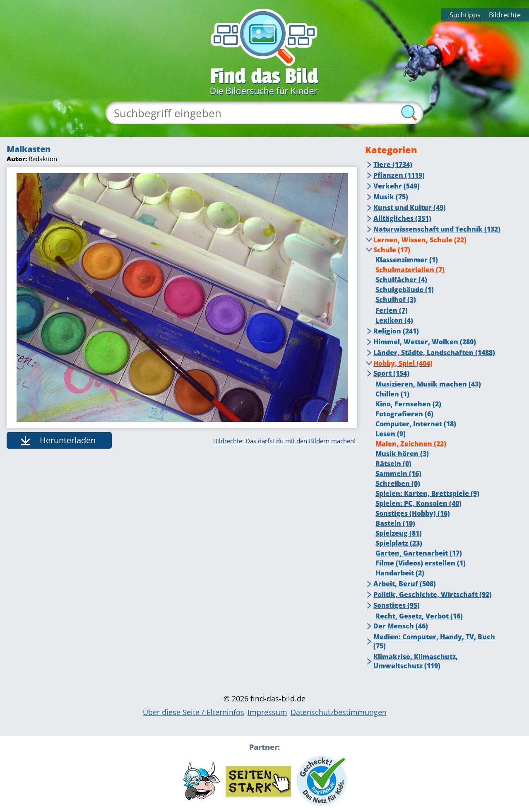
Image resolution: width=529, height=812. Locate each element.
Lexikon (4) (394, 320)
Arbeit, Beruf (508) (405, 584)
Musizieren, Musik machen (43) (428, 384)
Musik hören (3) (402, 454)
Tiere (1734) (393, 164)
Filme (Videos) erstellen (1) (421, 563)
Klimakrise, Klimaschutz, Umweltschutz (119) (416, 661)
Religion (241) (396, 331)
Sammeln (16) (398, 474)
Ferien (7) (392, 310)
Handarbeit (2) (400, 573)
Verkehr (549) (397, 186)
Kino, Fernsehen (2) (408, 404)
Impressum (267, 712)
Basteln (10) (395, 523)
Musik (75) (391, 197)
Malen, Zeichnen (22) (411, 444)
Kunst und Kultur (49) (410, 208)
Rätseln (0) (393, 464)
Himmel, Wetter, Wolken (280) (425, 342)
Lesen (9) (391, 434)
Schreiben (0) (398, 483)
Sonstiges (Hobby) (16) (413, 513)
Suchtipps (465, 15)
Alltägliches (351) (402, 218)
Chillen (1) (392, 394)
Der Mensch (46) (401, 626)
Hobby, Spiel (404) (403, 363)
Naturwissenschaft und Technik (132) (437, 229)
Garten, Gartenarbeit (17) (419, 553)
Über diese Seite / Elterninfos (194, 712)
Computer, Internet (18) (416, 424)
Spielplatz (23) (399, 543)
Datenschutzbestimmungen (339, 712)
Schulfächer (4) (401, 280)
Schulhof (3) (396, 300)
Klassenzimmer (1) (407, 260)
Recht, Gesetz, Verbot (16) (419, 616)
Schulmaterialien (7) (410, 270)
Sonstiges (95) (397, 605)
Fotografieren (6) (404, 414)
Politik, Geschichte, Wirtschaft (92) (433, 594)
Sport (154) (391, 373)
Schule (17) (392, 250)
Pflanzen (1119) (399, 175)
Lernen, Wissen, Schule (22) (420, 240)
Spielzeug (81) (399, 533)
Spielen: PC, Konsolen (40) (418, 503)
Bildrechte (505, 15)
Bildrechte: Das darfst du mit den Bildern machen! (284, 441)
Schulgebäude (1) (405, 290)
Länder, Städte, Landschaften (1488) (434, 353)
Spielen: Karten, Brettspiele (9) (427, 493)
